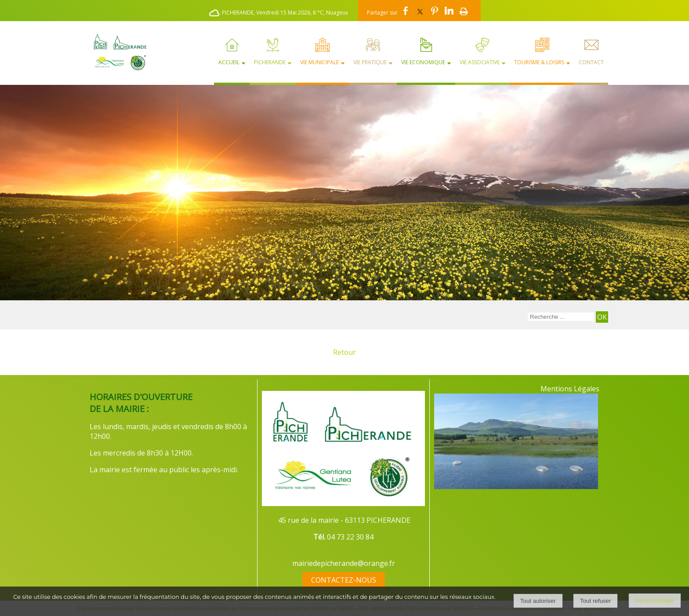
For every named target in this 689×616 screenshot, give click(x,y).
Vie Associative (480, 62)
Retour (344, 352)
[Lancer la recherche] (602, 317)
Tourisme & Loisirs (539, 62)
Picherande (270, 62)
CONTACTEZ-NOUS (344, 580)
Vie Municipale (319, 62)
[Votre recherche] (561, 317)
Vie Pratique (370, 62)
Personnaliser (655, 601)
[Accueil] (116, 52)
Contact (591, 62)
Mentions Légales (570, 389)
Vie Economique (423, 62)
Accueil (229, 62)
